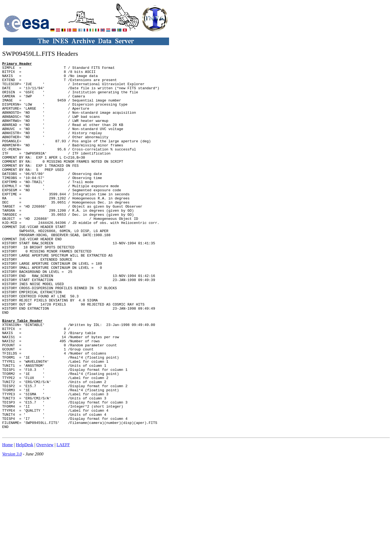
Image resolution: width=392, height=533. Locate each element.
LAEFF (63, 519)
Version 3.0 (12, 528)
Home (7, 519)
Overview (45, 519)
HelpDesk (24, 519)
